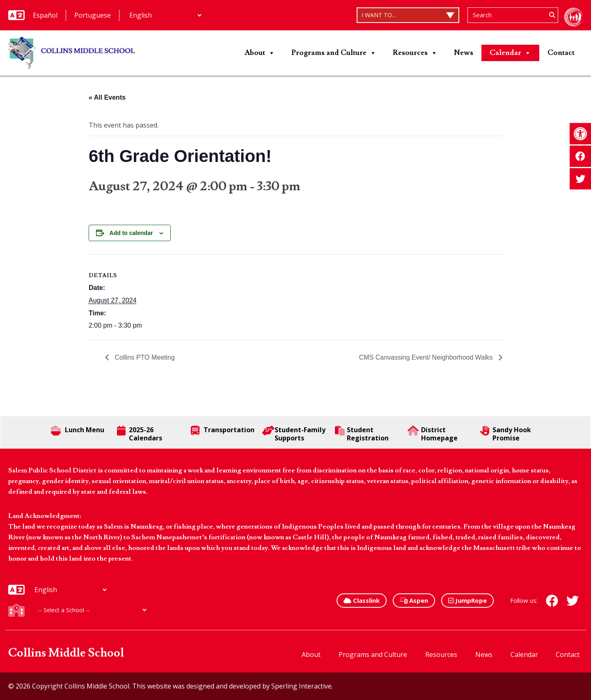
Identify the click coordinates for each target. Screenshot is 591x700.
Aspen (414, 600)
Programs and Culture (334, 53)
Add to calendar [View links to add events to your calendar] (131, 233)
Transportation (223, 431)
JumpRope (467, 600)
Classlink (362, 600)
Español (45, 15)
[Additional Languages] (165, 15)
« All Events (107, 97)
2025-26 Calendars (140, 434)
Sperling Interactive (301, 686)
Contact (561, 53)
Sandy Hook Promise (505, 434)
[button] (580, 134)
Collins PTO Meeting (144, 357)
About (260, 53)
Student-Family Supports (294, 434)
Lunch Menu (78, 431)
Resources (415, 53)
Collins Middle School (66, 653)
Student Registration (362, 434)
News (464, 53)
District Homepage (433, 434)
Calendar (510, 53)
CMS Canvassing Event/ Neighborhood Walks (427, 357)
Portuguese (93, 15)
